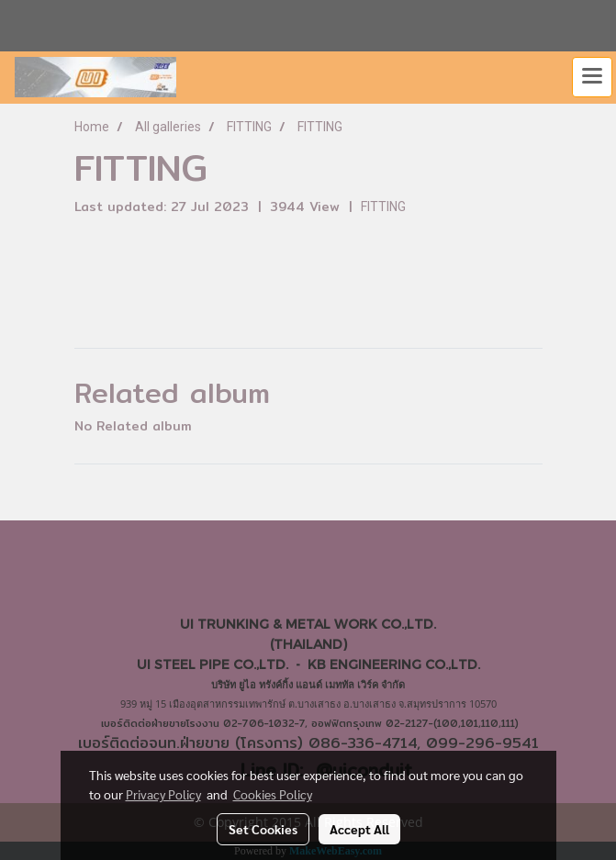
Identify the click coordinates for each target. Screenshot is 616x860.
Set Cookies (263, 829)
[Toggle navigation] (592, 77)
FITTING (383, 207)
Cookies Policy (273, 794)
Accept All (359, 829)
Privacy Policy (163, 794)
